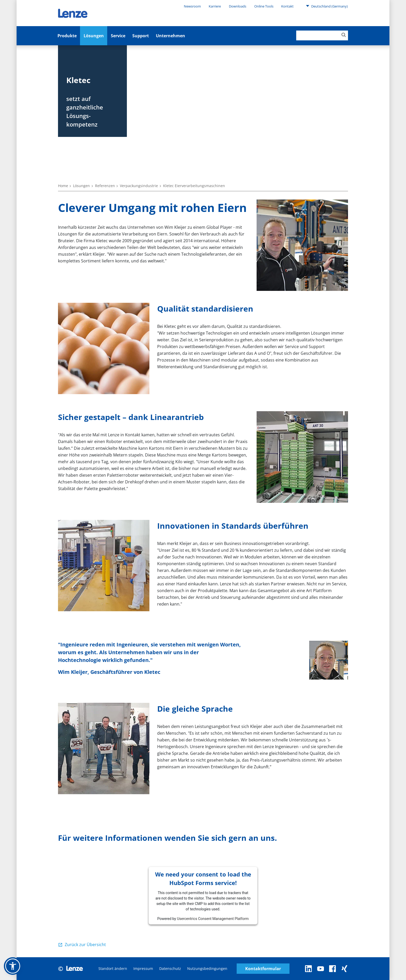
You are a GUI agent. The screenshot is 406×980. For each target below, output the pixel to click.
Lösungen (94, 36)
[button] (13, 966)
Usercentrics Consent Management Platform (213, 919)
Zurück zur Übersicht (85, 945)
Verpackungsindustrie (139, 186)
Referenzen (105, 186)
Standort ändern (113, 968)
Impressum (143, 968)
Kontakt (287, 6)
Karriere (215, 6)
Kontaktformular (263, 969)
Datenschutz (170, 968)
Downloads (238, 6)
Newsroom (192, 6)
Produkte (67, 36)
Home (63, 186)
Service (118, 36)
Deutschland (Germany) (327, 6)
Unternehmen (171, 36)
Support (141, 36)
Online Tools (264, 6)
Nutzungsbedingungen (207, 968)
